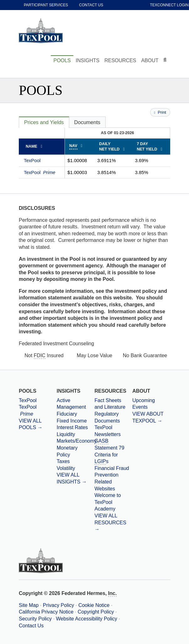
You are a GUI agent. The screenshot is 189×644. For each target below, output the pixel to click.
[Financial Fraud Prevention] (113, 472)
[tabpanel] (94, 153)
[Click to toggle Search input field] (166, 60)
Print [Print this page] (160, 112)
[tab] (44, 122)
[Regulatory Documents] (113, 417)
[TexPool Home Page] (41, 30)
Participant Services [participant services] (46, 5)
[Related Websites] (113, 485)
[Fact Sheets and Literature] (113, 404)
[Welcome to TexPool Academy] (113, 502)
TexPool (32, 160)
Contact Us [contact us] (91, 5)
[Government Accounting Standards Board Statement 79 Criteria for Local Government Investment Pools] (113, 451)
